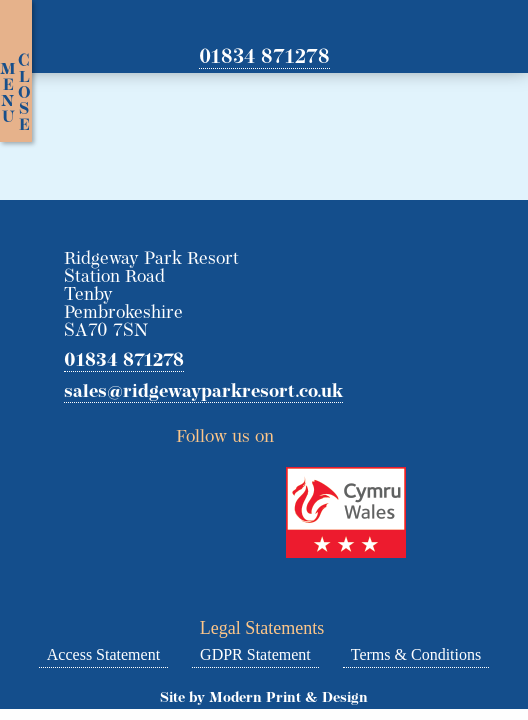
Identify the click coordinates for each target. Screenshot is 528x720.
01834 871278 (264, 58)
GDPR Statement (255, 654)
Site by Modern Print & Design (264, 698)
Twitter (297, 431)
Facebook (333, 431)
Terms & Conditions (416, 654)
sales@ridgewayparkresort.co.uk (203, 393)
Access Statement (103, 654)
